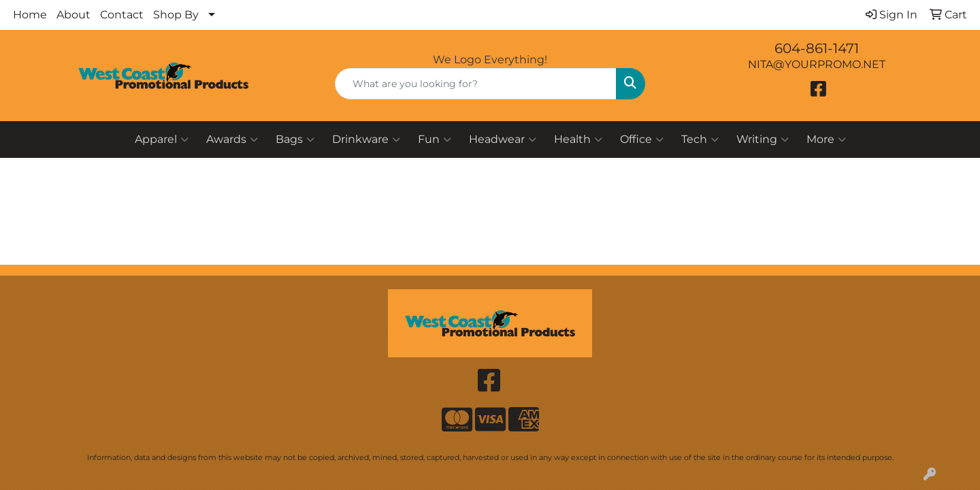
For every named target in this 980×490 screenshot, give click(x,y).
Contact (122, 15)
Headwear (503, 140)
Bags (295, 140)
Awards (232, 140)
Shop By (176, 15)
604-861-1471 (817, 48)
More (826, 140)
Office (642, 140)
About (73, 15)
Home (30, 15)
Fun (435, 140)
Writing (763, 140)
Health (578, 140)
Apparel (162, 140)
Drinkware (366, 140)
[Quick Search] (476, 84)
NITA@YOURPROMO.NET (817, 64)
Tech (700, 140)
